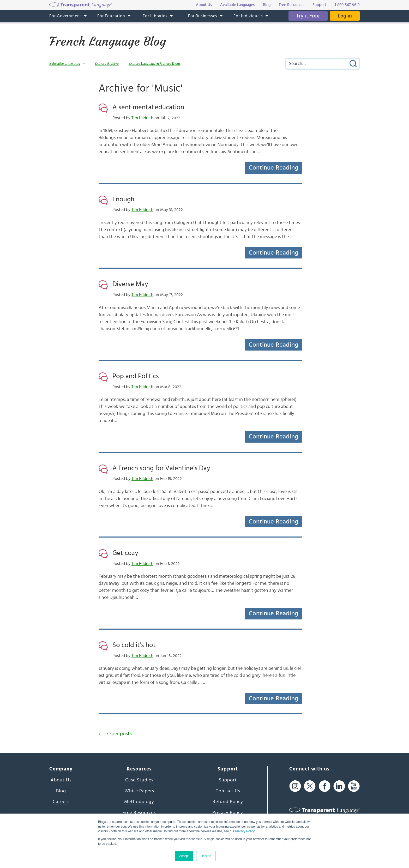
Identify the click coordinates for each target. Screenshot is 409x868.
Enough (123, 199)
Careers (61, 802)
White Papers (139, 791)
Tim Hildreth (142, 118)
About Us (61, 780)
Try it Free (308, 16)
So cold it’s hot (134, 645)
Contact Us (228, 791)
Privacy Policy (245, 831)
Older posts (119, 734)
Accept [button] (184, 856)
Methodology (139, 802)
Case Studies (139, 780)
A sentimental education (148, 107)
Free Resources (139, 813)
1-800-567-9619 (347, 5)
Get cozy (125, 553)
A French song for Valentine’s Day (161, 468)
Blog (61, 791)
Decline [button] (206, 856)
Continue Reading (273, 168)
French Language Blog (108, 41)
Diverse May (130, 284)
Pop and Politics (136, 376)
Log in (345, 16)
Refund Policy (228, 802)
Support (228, 780)
